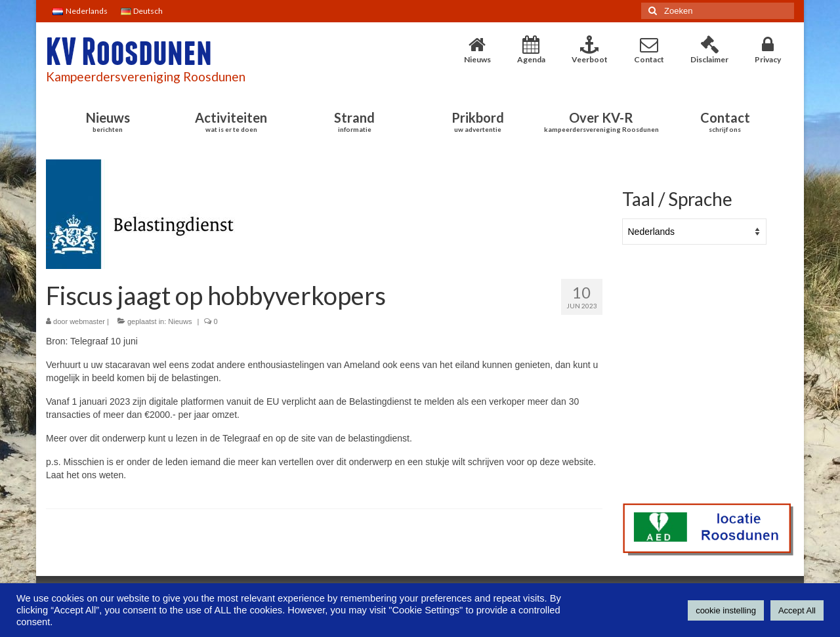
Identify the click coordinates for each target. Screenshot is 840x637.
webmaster (87, 321)
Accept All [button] (797, 610)
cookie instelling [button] (726, 610)
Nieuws (180, 321)
